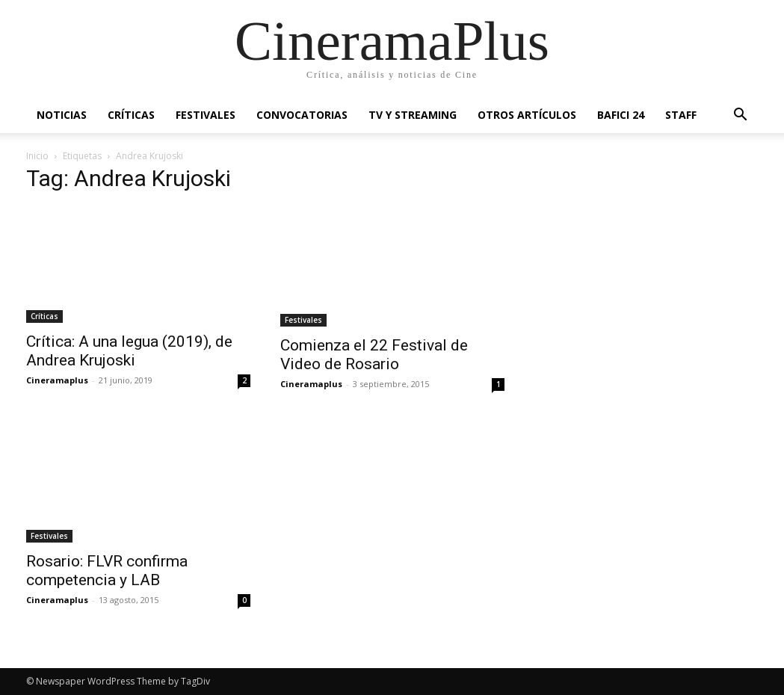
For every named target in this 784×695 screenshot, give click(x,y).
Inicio (37, 156)
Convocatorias (302, 115)
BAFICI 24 (621, 115)
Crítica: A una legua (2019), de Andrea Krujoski (129, 351)
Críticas (131, 115)
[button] (741, 116)
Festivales (206, 115)
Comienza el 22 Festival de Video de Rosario (374, 355)
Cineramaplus (57, 380)
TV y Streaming (413, 115)
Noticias (62, 115)
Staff (681, 115)
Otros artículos (527, 115)
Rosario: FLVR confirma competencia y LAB (107, 571)
